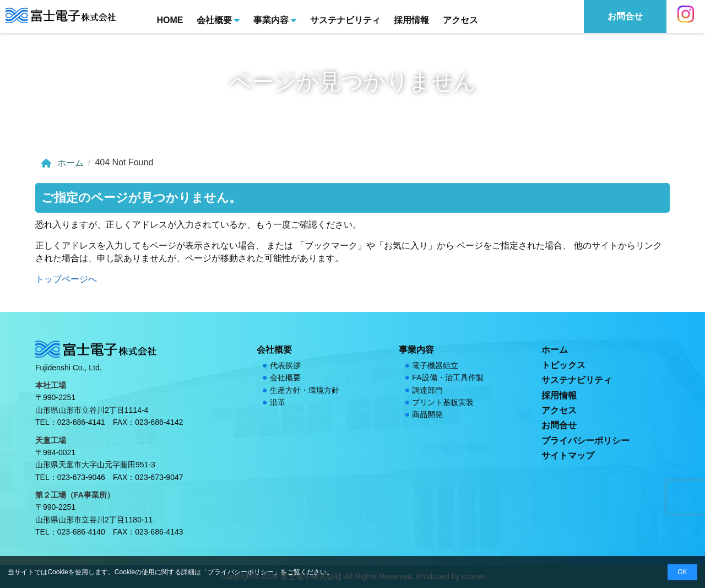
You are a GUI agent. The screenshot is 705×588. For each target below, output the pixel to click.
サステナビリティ (345, 20)
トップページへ (66, 279)
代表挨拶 (285, 365)
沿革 (278, 402)
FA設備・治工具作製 (448, 377)
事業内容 (275, 19)
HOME (170, 20)
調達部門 (427, 390)
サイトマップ (568, 455)
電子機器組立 (435, 365)
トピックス (563, 365)
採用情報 (411, 20)
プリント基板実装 (443, 402)
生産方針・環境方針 (305, 390)
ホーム (62, 163)
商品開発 (427, 414)
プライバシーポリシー (585, 441)
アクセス (460, 20)
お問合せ (559, 425)
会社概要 (218, 19)
